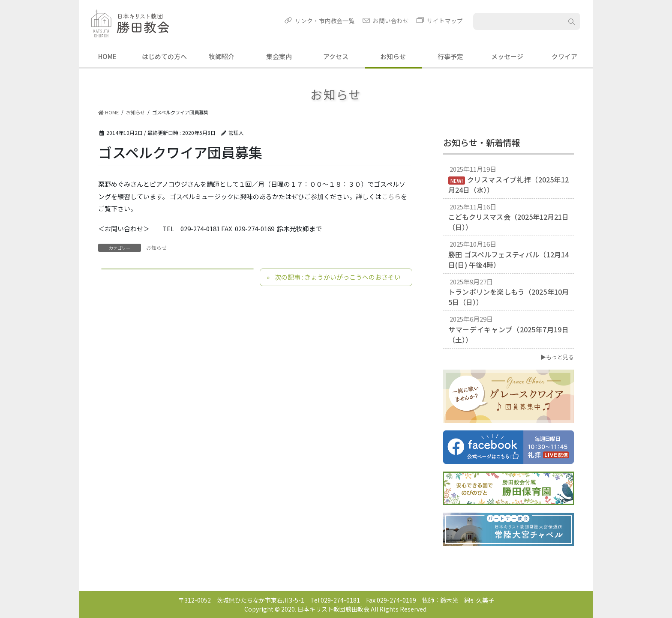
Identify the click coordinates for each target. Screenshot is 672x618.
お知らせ (156, 247)
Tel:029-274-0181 (335, 600)
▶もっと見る (557, 357)
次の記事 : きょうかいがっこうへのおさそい (338, 277)
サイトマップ (445, 21)
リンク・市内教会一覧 (325, 21)
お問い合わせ (391, 21)
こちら (391, 196)
